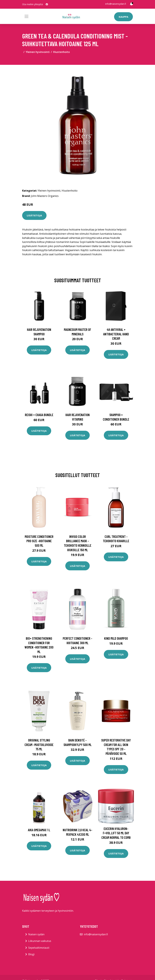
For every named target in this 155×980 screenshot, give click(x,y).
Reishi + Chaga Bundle (39, 415)
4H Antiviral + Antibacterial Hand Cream (116, 334)
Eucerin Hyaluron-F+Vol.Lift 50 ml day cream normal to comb (116, 833)
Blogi (31, 954)
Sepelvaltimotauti (39, 948)
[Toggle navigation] (26, 16)
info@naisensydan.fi (116, 4)
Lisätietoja (34, 215)
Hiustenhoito (61, 52)
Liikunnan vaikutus (40, 941)
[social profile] (47, 4)
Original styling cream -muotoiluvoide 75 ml (39, 745)
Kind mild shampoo (116, 638)
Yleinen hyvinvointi (38, 52)
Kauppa (123, 17)
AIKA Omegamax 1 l (39, 830)
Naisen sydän (36, 934)
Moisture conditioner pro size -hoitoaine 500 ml (39, 541)
